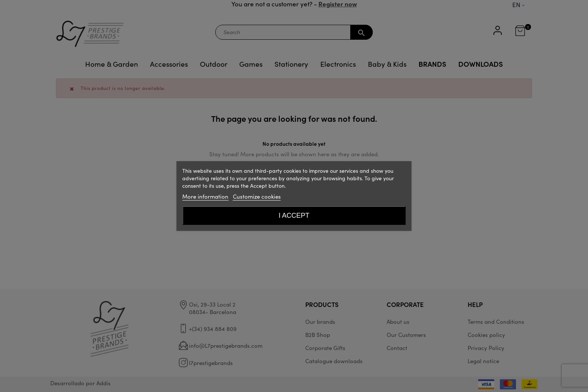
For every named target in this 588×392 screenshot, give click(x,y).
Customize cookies (257, 196)
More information (205, 196)
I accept (294, 215)
